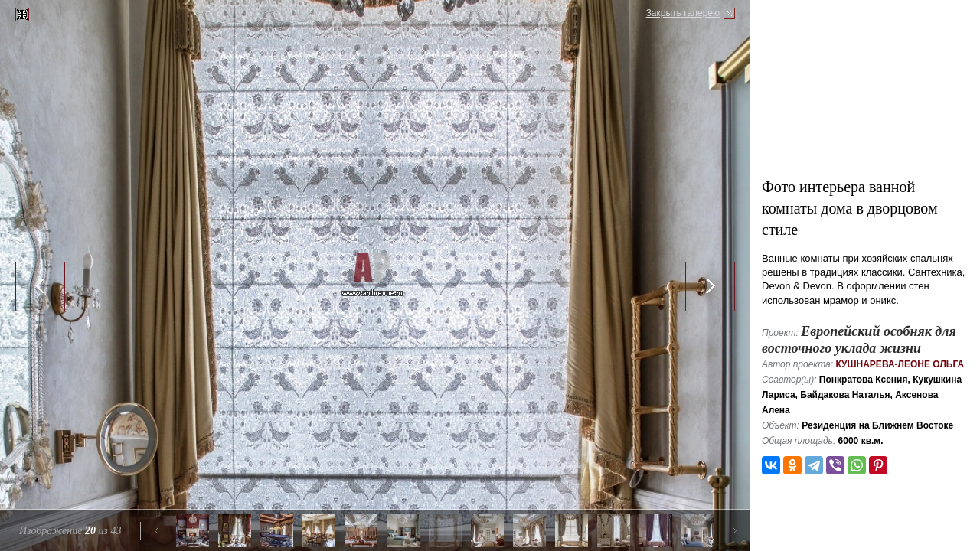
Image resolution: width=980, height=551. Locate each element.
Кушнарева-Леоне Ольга (900, 364)
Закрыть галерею (683, 13)
